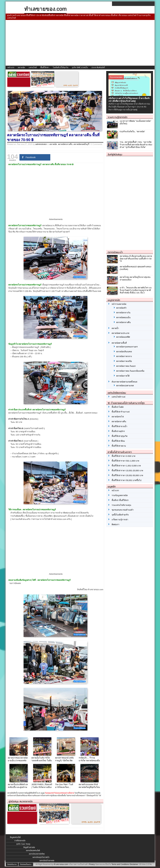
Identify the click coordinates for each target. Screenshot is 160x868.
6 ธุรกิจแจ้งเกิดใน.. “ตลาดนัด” (132, 132)
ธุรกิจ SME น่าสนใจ (80, 67)
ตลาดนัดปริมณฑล (124, 352)
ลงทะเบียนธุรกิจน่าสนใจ (41, 857)
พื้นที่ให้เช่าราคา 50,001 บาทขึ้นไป (127, 480)
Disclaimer (134, 864)
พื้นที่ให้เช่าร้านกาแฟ (121, 412)
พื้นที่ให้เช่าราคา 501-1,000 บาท (126, 461)
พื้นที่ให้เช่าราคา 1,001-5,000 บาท (126, 466)
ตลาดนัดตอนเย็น (123, 317)
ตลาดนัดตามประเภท (120, 333)
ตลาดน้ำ (115, 328)
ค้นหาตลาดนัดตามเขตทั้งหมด (124, 382)
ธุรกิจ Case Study (23, 844)
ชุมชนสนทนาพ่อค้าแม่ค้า (123, 510)
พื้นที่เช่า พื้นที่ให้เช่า (120, 500)
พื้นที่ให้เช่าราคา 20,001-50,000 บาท (127, 475)
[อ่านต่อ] (134, 110)
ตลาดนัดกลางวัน (123, 313)
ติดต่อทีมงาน (12, 864)
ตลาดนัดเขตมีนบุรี (81, 144)
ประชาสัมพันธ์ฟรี (98, 67)
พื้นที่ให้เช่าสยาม (119, 446)
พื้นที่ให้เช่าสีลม (118, 441)
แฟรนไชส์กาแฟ (118, 397)
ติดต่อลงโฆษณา (26, 864)
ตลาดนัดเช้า (121, 308)
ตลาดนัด (21, 67)
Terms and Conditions (120, 864)
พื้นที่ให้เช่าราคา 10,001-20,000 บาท (127, 471)
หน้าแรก (11, 67)
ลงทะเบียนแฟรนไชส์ (33, 850)
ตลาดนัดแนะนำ (115, 252)
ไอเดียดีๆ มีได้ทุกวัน (61, 67)
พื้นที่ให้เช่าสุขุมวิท (120, 436)
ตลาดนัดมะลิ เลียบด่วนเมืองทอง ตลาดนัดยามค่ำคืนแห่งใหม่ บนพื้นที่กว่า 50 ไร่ (136, 259)
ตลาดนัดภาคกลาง (124, 356)
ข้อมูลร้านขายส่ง (29, 847)
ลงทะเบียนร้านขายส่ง (47, 861)
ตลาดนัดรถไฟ (118, 417)
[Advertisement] (80, 43)
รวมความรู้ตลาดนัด (118, 117)
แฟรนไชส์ (33, 67)
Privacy (92, 864)
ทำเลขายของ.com (61, 864)
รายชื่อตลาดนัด (20, 841)
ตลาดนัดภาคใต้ (123, 376)
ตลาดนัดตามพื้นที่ (119, 343)
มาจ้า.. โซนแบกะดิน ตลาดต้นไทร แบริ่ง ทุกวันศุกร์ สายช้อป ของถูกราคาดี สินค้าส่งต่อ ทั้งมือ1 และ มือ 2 (136, 290)
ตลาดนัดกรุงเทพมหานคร (127, 347)
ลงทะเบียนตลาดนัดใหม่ (37, 854)
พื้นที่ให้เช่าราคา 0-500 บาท (124, 456)
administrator (41, 144)
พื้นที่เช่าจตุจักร (118, 431)
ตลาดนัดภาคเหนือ (124, 361)
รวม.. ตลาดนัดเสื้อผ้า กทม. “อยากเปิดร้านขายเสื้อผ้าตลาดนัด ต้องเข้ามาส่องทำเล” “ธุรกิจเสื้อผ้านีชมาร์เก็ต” (136, 145)
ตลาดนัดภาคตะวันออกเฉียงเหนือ (130, 371)
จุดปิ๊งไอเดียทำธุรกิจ (120, 515)
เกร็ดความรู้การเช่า (120, 520)
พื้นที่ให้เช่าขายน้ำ (119, 426)
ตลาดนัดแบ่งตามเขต (125, 386)
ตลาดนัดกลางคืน (65, 144)
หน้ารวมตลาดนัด (119, 304)
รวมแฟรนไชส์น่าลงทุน (121, 505)
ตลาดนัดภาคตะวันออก (126, 366)
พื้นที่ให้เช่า (45, 67)
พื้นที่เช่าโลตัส (118, 407)
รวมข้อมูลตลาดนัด (120, 495)
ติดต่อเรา (115, 524)
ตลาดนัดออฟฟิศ (123, 337)
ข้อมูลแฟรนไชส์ (15, 837)
